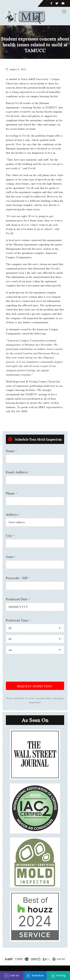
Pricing (58, 976)
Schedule (35, 976)
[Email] (63, 3)
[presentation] (31, 674)
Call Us (12, 976)
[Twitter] (57, 3)
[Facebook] (51, 3)
